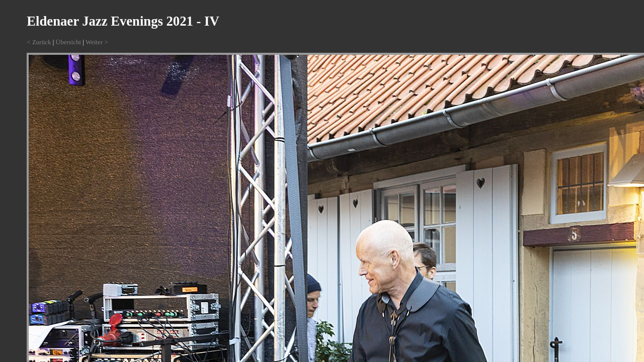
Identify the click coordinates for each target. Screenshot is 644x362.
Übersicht (69, 42)
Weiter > (97, 42)
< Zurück (39, 42)
